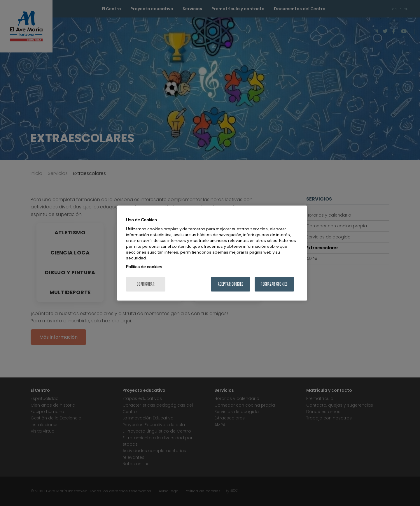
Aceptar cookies (231, 284)
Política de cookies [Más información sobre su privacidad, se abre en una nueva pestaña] (144, 267)
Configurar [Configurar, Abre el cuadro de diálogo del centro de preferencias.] (146, 284)
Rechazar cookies (274, 284)
